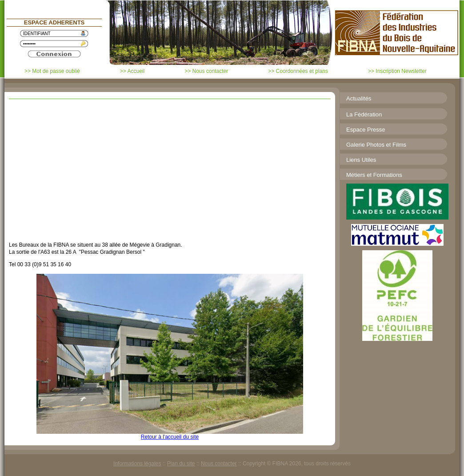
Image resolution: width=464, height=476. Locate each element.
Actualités (359, 98)
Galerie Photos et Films (376, 145)
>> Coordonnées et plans (298, 71)
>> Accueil (132, 71)
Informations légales (137, 464)
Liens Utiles (361, 160)
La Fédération (364, 114)
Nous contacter (219, 464)
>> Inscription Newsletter (397, 71)
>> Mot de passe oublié (52, 71)
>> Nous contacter (206, 71)
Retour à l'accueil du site (170, 437)
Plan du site (181, 464)
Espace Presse (366, 130)
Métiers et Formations (374, 175)
